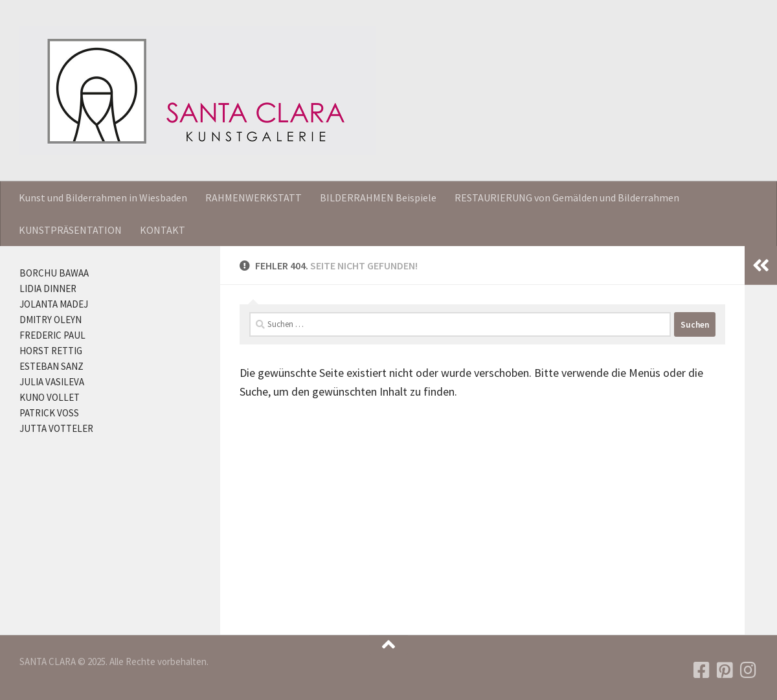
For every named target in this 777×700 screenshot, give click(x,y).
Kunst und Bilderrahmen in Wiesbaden (103, 198)
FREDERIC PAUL (52, 335)
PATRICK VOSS (49, 413)
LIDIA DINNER (48, 288)
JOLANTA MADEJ (54, 304)
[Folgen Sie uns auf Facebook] (702, 670)
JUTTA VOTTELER (56, 428)
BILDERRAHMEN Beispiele (378, 198)
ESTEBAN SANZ (51, 366)
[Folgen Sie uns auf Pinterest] (725, 670)
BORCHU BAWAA (54, 273)
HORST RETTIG (51, 351)
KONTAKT (163, 230)
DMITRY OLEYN (51, 320)
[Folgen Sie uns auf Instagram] (749, 670)
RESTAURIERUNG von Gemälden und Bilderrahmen (567, 198)
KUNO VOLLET (50, 397)
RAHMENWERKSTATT (253, 198)
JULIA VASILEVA (52, 382)
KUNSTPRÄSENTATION (70, 230)
